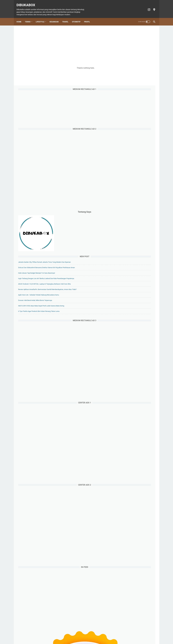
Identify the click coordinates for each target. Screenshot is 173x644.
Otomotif (78, 18)
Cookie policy (102, 635)
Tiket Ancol (90, 635)
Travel (67, 18)
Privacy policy (114, 635)
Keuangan (56, 18)
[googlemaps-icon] (152, 7)
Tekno (29, 18)
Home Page (37, 635)
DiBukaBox (28, 2)
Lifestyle (42, 18)
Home (21, 18)
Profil (89, 18)
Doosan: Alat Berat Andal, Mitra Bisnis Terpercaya (135, 258)
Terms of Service (128, 635)
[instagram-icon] (147, 7)
